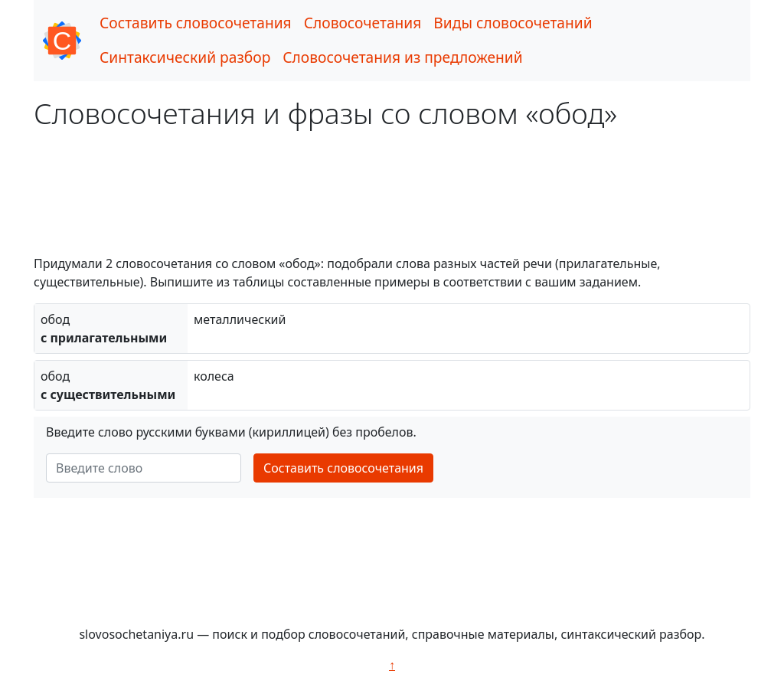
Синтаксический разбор (185, 57)
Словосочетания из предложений (402, 57)
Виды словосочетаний (513, 23)
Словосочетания (363, 23)
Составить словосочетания (196, 23)
